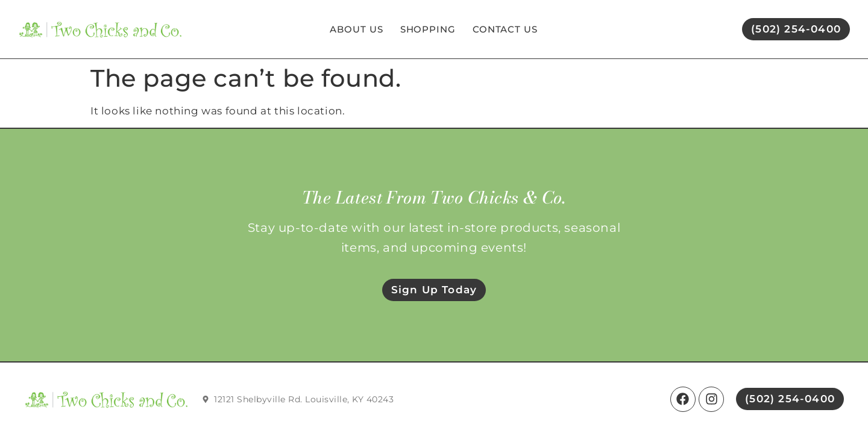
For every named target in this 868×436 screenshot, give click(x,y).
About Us (356, 29)
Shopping (428, 29)
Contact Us (505, 29)
